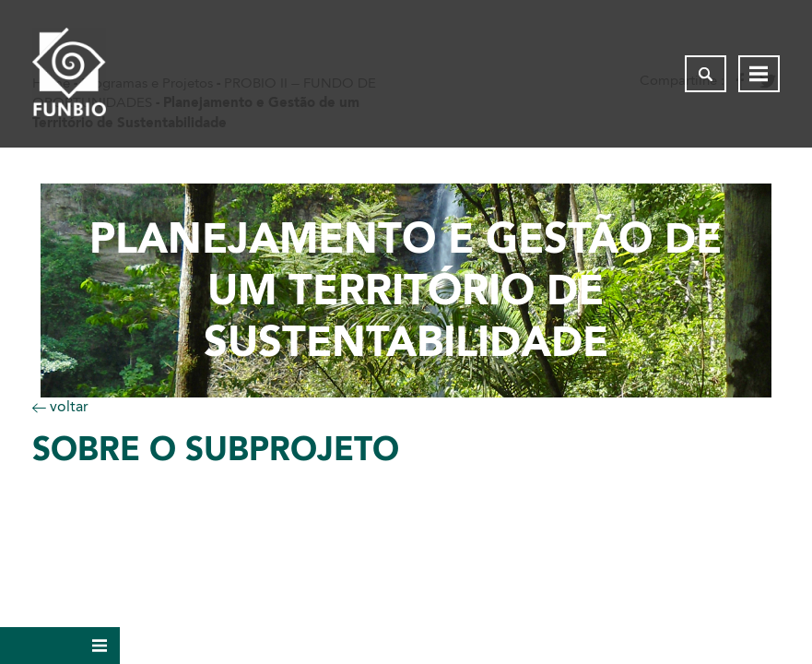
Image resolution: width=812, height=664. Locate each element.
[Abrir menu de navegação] (759, 74)
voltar (60, 406)
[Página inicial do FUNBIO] (69, 74)
